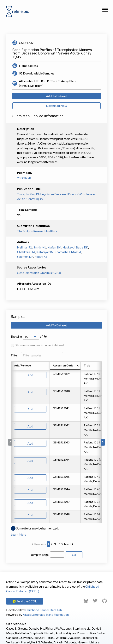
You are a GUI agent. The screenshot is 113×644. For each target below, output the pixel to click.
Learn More (19, 534)
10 (61, 544)
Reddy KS (41, 256)
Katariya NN (45, 252)
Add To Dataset (56, 96)
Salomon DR (25, 256)
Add (30, 375)
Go (74, 555)
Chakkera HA (26, 252)
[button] (105, 11)
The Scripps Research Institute (37, 231)
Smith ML (40, 247)
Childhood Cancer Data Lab (44, 610)
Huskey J (69, 247)
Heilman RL (25, 247)
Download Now (56, 106)
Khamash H (62, 252)
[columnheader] (65, 366)
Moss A (76, 252)
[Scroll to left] (10, 442)
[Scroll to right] (103, 442)
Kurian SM (54, 247)
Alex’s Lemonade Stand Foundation (46, 614)
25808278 (24, 178)
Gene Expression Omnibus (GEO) (39, 273)
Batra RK (82, 247)
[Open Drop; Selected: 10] (31, 336)
